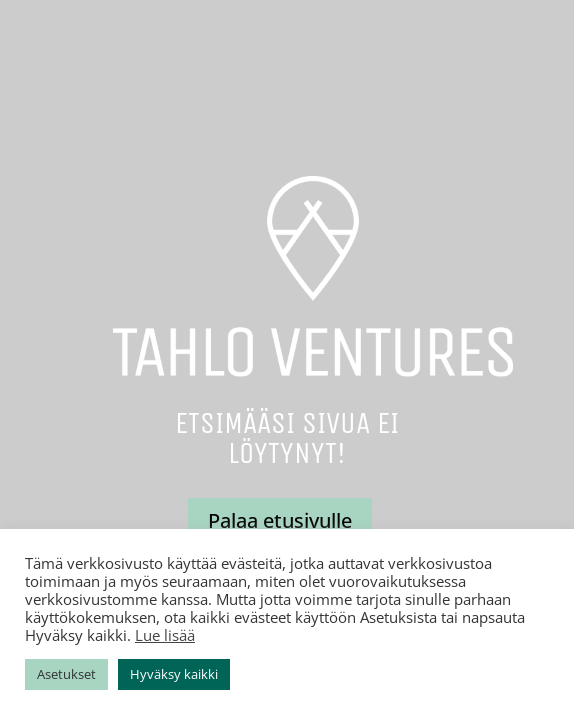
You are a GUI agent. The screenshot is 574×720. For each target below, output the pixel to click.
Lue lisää (165, 635)
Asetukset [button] (66, 674)
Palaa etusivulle (280, 520)
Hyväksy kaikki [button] (174, 674)
